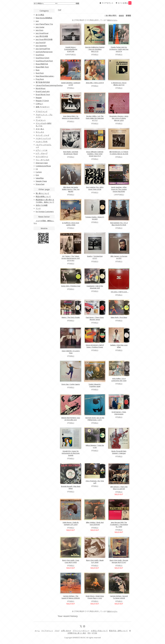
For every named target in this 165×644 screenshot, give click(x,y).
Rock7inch (40, 73)
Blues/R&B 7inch (42, 67)
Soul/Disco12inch (42, 58)
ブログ (57, 631)
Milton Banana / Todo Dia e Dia (95, 446)
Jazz (37, 21)
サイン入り (40, 132)
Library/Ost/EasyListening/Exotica (49, 85)
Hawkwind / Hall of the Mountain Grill (95, 287)
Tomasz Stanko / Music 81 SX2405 (95, 218)
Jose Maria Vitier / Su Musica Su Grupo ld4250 (71, 117)
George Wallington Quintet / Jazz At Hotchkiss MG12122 (95, 49)
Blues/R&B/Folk (42, 64)
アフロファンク (42, 111)
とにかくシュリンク (43, 138)
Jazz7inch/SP (41, 43)
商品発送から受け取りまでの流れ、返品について (45, 201)
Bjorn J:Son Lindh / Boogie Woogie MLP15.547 (119, 561)
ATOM (94, 633)
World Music (41, 88)
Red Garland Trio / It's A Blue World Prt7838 (119, 224)
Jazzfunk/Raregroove (44, 52)
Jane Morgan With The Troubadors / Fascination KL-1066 (119, 524)
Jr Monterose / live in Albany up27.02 (119, 84)
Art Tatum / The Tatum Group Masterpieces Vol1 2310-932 (71, 258)
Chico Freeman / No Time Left (95, 482)
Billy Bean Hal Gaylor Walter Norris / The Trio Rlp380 (71, 189)
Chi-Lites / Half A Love (120, 292)
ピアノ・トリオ (42, 150)
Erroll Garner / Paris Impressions (119, 413)
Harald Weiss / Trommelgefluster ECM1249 (71, 49)
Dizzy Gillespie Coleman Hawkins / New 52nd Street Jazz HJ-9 (95, 154)
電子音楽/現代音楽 (43, 82)
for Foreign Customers (45, 212)
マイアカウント (108, 3)
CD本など (39, 104)
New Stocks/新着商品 (44, 18)
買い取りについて (42, 193)
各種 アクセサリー (43, 107)
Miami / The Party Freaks (71, 317)
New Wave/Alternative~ (45, 76)
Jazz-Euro (39, 30)
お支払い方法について (99, 631)
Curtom (39, 172)
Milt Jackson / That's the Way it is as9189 (119, 488)
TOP (60, 10)
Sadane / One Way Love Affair (119, 346)
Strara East (40, 184)
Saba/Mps (40, 178)
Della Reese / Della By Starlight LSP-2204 (71, 523)
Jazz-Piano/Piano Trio (44, 24)
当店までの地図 (42, 205)
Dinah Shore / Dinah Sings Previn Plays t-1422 (95, 597)
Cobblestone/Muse (43, 166)
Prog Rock (40, 79)
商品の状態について (43, 197)
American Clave (42, 163)
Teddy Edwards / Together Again (95, 385)
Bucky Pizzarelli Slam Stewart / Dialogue (119, 452)
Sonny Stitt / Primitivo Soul (71, 286)
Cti (37, 169)
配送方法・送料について (118, 631)
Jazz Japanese (41, 46)
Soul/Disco (40, 55)
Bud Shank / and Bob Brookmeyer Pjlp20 (71, 153)
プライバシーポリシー (81, 631)
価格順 (121, 16)
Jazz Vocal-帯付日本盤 (44, 39)
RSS (89, 633)
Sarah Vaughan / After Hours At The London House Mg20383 (119, 189)
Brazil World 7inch (43, 95)
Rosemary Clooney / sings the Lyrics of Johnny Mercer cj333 (119, 118)
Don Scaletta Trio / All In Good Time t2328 (95, 188)
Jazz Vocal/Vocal (42, 33)
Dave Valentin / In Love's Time (71, 352)
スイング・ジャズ (42, 135)
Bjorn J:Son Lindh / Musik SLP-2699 (95, 561)
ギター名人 (40, 129)
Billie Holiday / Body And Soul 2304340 (95, 523)
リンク (38, 208)
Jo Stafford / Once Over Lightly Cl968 (71, 224)
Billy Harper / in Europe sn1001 (119, 257)
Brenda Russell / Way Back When (71, 487)
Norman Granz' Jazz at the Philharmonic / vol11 (95, 419)
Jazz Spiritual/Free (43, 49)
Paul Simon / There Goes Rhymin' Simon (95, 318)
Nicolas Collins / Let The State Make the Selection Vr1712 (95, 118)
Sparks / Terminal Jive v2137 (95, 257)
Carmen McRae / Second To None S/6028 (119, 597)
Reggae (39, 98)
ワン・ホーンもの (42, 160)
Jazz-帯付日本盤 (42, 36)
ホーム (37, 631)
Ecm (37, 175)
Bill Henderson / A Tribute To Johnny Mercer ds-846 (119, 153)
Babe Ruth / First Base (119, 317)
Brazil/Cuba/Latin (43, 91)
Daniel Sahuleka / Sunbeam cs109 (71, 84)
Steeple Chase (41, 181)
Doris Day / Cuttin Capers (71, 384)
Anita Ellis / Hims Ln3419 (95, 83)
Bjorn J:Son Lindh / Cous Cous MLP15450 (71, 561)
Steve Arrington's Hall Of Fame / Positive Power (95, 346)
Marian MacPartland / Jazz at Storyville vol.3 (71, 419)
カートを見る (125, 3)
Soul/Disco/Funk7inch (44, 61)
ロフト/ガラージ (42, 157)
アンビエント (41, 120)
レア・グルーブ (42, 153)
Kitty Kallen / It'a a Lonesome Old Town (119, 379)
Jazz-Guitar (40, 27)
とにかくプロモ (42, 142)
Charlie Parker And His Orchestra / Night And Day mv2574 (119, 49)
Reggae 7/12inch (42, 101)
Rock (38, 70)
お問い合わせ (66, 631)
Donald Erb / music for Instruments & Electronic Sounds (71, 453)
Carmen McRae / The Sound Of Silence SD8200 (71, 597)
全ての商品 (40, 15)
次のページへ (112, 20)
